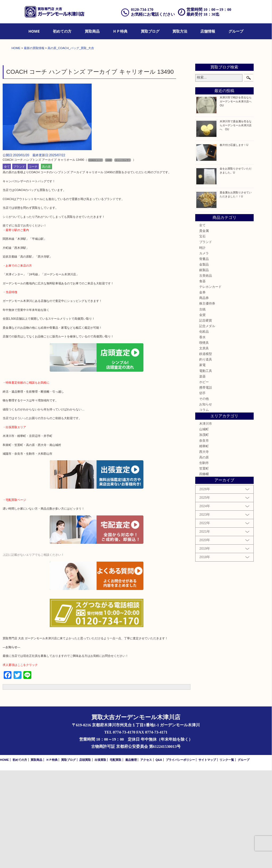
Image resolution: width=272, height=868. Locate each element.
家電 (202, 463)
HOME (34, 31)
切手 (202, 491)
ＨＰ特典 (120, 31)
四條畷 (204, 572)
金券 (202, 390)
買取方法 (180, 31)
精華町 (204, 544)
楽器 (202, 474)
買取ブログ (150, 31)
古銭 (202, 407)
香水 (202, 435)
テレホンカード (210, 384)
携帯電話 (206, 485)
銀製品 (204, 368)
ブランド (19, 264)
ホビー (204, 479)
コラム (204, 507)
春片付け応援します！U (234, 243)
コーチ (33, 264)
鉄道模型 (206, 451)
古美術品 (206, 373)
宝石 (202, 334)
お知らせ (206, 502)
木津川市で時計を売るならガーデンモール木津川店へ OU (237, 199)
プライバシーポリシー (180, 857)
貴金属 (204, 328)
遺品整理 (131, 857)
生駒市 (204, 560)
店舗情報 (208, 31)
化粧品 (204, 429)
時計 (202, 345)
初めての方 (62, 31)
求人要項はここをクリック (20, 762)
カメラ (204, 351)
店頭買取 (85, 857)
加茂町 (204, 533)
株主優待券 (207, 401)
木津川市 (206, 521)
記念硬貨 (206, 418)
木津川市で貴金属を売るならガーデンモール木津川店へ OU (236, 223)
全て (7, 264)
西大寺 (204, 549)
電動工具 (206, 468)
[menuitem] (34, 31)
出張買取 (100, 857)
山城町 (204, 527)
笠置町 (204, 566)
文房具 (204, 446)
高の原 (46, 264)
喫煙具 (204, 440)
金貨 (202, 412)
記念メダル (207, 424)
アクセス (146, 857)
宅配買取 (116, 857)
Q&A (159, 857)
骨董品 (204, 356)
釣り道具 (206, 457)
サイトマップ (207, 857)
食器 (202, 379)
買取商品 (92, 31)
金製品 (204, 362)
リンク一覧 (227, 857)
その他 (204, 496)
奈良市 (204, 538)
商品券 (204, 396)
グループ (236, 31)
